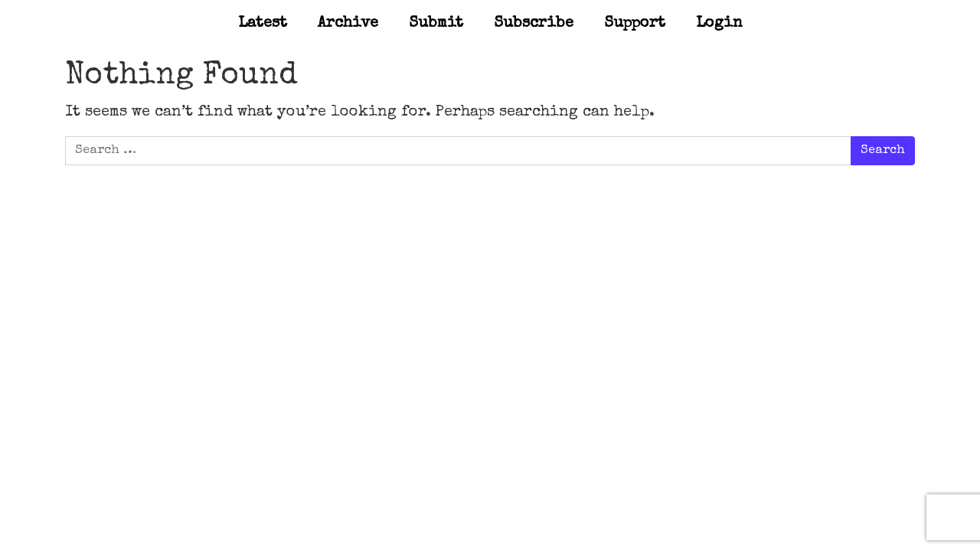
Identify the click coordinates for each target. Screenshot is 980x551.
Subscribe (534, 24)
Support (635, 24)
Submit (436, 24)
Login (719, 24)
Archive (348, 24)
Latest (263, 24)
